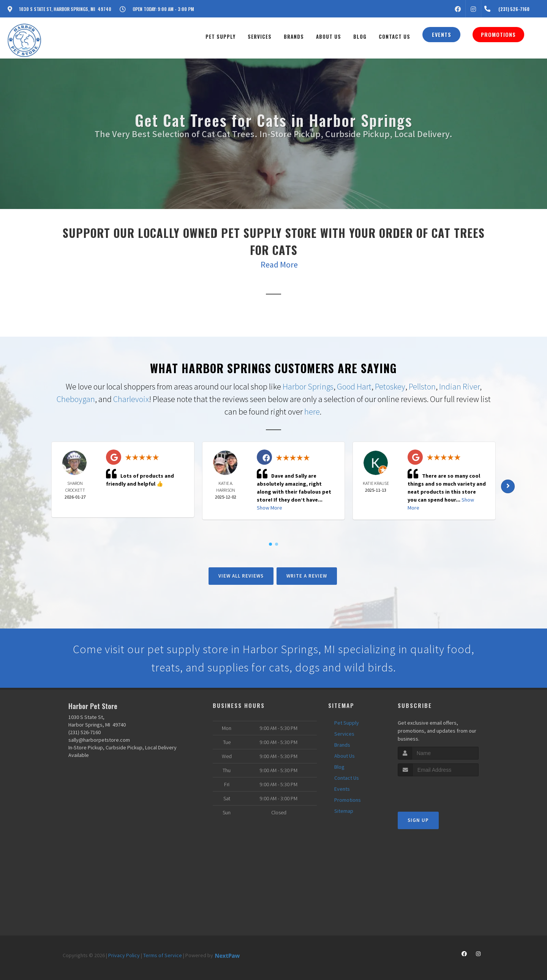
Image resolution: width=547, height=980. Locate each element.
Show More (270, 508)
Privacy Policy (124, 955)
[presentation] (438, 791)
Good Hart (354, 386)
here (312, 412)
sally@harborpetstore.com (99, 740)
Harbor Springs (308, 386)
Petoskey (390, 386)
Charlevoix (131, 399)
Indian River (459, 386)
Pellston (422, 386)
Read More (279, 264)
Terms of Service (163, 955)
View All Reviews (241, 576)
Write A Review (307, 576)
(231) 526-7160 (85, 732)
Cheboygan (76, 399)
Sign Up (418, 820)
